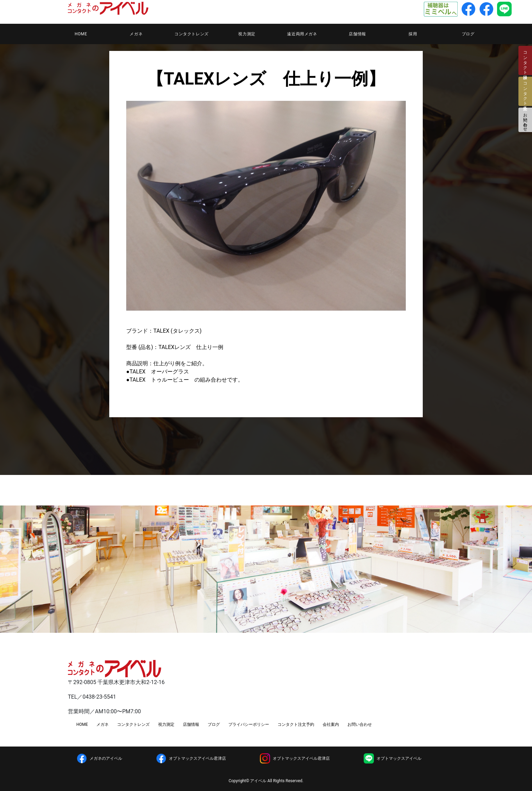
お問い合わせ (525, 120)
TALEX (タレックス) (177, 331)
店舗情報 (357, 34)
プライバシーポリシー (249, 724)
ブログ (468, 34)
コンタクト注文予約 (296, 724)
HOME (81, 34)
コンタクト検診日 (525, 60)
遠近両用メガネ (302, 34)
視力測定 (247, 34)
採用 (413, 34)
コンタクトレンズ (192, 34)
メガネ (136, 34)
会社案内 (331, 724)
